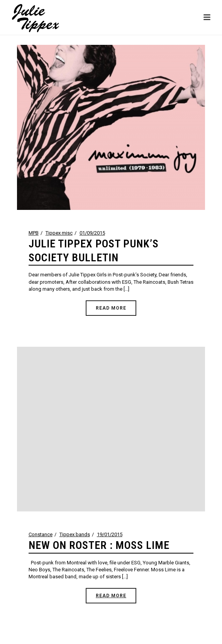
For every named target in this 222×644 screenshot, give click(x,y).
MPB (34, 233)
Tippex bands (75, 534)
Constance (41, 534)
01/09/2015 (92, 233)
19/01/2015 (110, 534)
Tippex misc (59, 233)
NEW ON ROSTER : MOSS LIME (99, 545)
